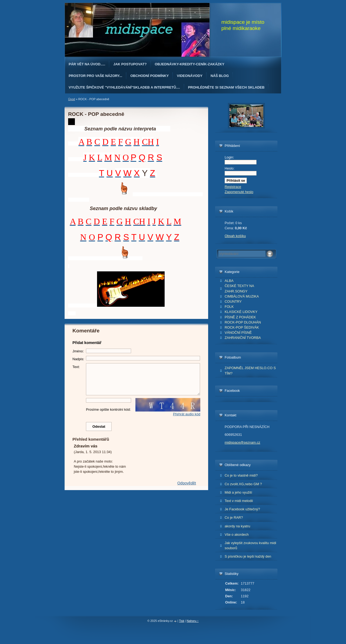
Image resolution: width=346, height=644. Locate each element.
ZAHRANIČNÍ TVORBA (243, 338)
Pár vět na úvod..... (87, 64)
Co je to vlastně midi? (241, 475)
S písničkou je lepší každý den (248, 556)
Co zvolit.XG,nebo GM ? (243, 484)
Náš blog (220, 76)
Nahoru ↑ (193, 621)
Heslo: (229, 168)
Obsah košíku (235, 236)
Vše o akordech (237, 535)
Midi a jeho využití (238, 492)
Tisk (182, 621)
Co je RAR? (234, 517)
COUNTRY (233, 301)
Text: (76, 367)
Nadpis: (78, 359)
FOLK (229, 307)
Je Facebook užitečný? (242, 509)
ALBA (229, 281)
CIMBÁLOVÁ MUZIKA (242, 296)
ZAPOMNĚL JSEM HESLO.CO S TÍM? (250, 370)
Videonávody (190, 76)
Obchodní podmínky (149, 76)
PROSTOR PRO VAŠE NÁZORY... (95, 76)
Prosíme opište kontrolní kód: (108, 409)
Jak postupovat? (130, 64)
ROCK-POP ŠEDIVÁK (242, 327)
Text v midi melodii (239, 501)
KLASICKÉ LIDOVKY (241, 312)
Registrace (233, 187)
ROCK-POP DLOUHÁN (243, 322)
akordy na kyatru (237, 526)
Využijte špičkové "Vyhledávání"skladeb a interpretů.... (124, 87)
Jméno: (78, 351)
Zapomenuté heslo (239, 192)
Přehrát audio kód (187, 414)
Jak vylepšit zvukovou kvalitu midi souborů (250, 545)
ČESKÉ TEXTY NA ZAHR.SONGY (239, 288)
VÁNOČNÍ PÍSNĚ (238, 333)
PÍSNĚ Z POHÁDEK (240, 317)
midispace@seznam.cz (242, 442)
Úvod (71, 99)
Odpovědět (187, 483)
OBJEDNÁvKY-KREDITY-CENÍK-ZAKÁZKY (190, 64)
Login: (229, 157)
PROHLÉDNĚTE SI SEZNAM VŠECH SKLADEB (226, 87)
